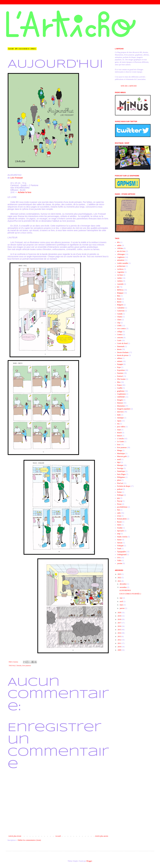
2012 (120, 640)
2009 (120, 650)
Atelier (119, 278)
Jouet (119, 430)
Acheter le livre (25, 192)
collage (120, 332)
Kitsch (119, 433)
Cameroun (121, 311)
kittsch (119, 436)
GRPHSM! (121, 397)
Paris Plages (121, 474)
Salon (119, 525)
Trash (119, 549)
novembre (123, 587)
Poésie (119, 492)
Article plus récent (15, 836)
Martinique (121, 453)
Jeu (118, 424)
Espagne (120, 364)
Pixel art (120, 483)
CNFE (119, 326)
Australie (120, 284)
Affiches (120, 248)
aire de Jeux (121, 251)
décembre (123, 584)
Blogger (89, 861)
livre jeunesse (27, 665)
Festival (120, 376)
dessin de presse (123, 355)
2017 (120, 623)
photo (119, 480)
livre (119, 445)
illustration (121, 406)
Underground (122, 555)
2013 (120, 636)
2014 (120, 633)
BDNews (120, 290)
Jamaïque (120, 418)
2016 (120, 626)
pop (118, 498)
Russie (119, 522)
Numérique (121, 471)
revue (119, 516)
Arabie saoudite (123, 263)
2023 (120, 574)
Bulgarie (120, 305)
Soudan (120, 528)
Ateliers (120, 281)
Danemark (121, 346)
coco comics (121, 329)
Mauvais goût (122, 456)
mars (122, 605)
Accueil (58, 836)
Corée (119, 340)
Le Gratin (120, 442)
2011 (120, 643)
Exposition (121, 370)
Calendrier (121, 308)
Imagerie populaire (124, 409)
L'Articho (18, 665)
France (119, 385)
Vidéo (119, 560)
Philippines (121, 477)
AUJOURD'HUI (125, 590)
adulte (119, 245)
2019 (120, 616)
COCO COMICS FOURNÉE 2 (130, 594)
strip (119, 534)
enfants (120, 361)
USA (119, 558)
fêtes (119, 382)
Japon (119, 421)
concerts (120, 338)
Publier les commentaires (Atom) (29, 840)
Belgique (120, 293)
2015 (120, 630)
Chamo (120, 317)
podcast (120, 489)
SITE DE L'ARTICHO (129, 86)
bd (14, 665)
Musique (120, 465)
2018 (120, 619)
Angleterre (121, 257)
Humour (120, 403)
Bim (119, 296)
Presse (119, 504)
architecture (121, 266)
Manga (119, 450)
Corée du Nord (122, 343)
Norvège (120, 468)
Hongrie (120, 400)
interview (120, 412)
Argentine (121, 272)
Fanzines (120, 373)
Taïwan (120, 543)
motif (119, 459)
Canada (120, 314)
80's (118, 242)
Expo (119, 367)
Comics (120, 334)
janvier (122, 608)
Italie (119, 415)
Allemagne (121, 254)
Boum (119, 299)
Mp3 (119, 462)
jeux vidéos (121, 427)
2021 (120, 581)
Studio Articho (122, 537)
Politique (120, 495)
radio (119, 513)
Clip (119, 323)
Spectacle (120, 531)
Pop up (120, 501)
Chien (119, 320)
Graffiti (120, 388)
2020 (120, 613)
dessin (119, 349)
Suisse (119, 540)
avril (122, 601)
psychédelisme (122, 507)
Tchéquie (120, 546)
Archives (120, 269)
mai (121, 598)
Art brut (120, 275)
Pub (118, 510)
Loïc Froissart (17, 178)
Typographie (121, 552)
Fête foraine (121, 379)
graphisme (121, 391)
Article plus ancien (101, 836)
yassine (120, 563)
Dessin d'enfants (123, 352)
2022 (120, 578)
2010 (120, 647)
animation (121, 260)
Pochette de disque (124, 486)
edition (119, 358)
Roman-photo (122, 519)
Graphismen (121, 394)
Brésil (119, 302)
